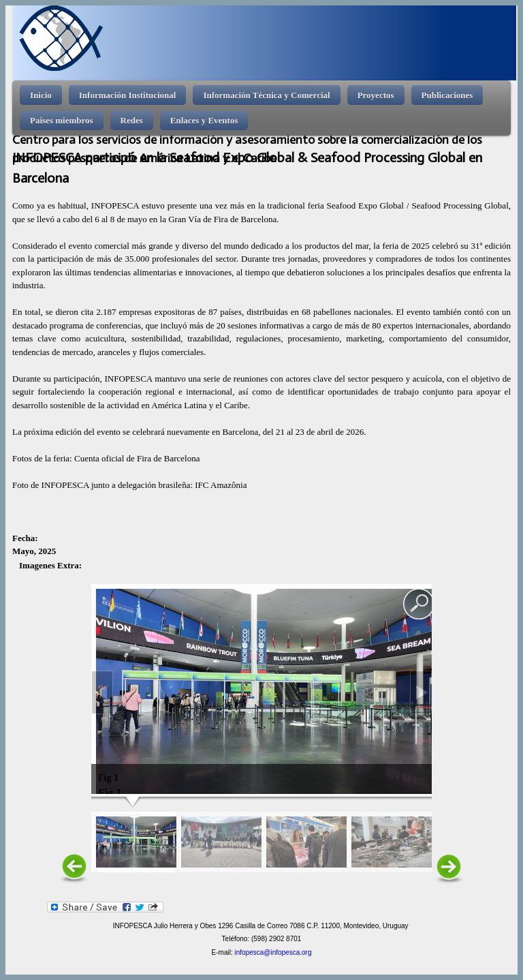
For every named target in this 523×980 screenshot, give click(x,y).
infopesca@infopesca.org (273, 952)
